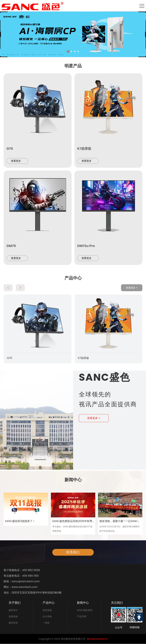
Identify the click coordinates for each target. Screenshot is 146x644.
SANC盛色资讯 (85, 610)
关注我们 (117, 603)
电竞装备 (47, 610)
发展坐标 (13, 616)
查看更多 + (132, 288)
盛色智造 (13, 623)
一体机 (46, 623)
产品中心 (49, 603)
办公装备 (47, 616)
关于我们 (15, 603)
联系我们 (73, 552)
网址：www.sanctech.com (21, 587)
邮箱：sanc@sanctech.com (22, 581)
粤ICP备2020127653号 (97, 639)
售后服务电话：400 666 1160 (21, 576)
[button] (68, 52)
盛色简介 (13, 610)
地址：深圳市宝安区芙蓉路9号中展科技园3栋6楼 (33, 593)
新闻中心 (83, 603)
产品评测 (82, 616)
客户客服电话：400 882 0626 (22, 570)
